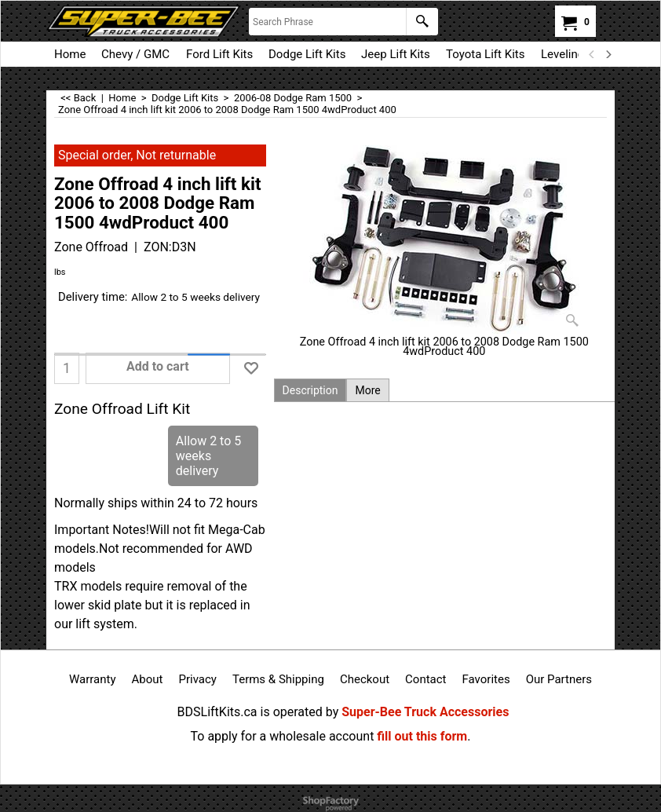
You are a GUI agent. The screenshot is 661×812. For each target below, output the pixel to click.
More (367, 390)
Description (310, 390)
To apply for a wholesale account (283, 736)
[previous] (592, 54)
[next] (608, 54)
